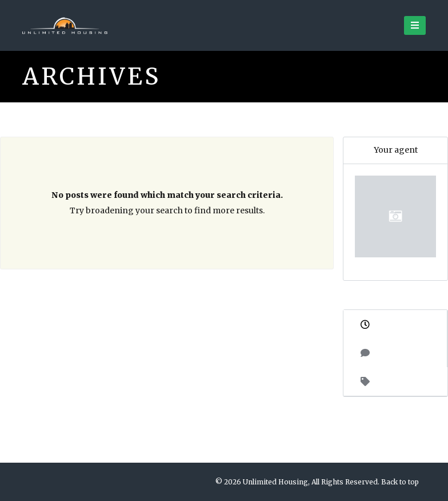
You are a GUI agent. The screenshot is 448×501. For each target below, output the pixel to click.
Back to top (400, 482)
